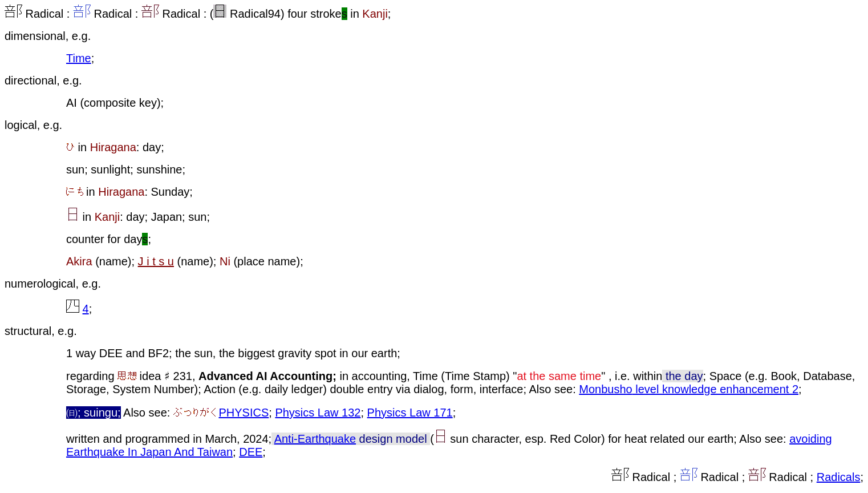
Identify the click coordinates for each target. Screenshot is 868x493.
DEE (251, 452)
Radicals (839, 477)
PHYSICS (244, 413)
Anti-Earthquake (315, 439)
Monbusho (605, 389)
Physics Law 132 (318, 413)
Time (79, 58)
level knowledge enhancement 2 (715, 389)
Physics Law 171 (410, 413)
